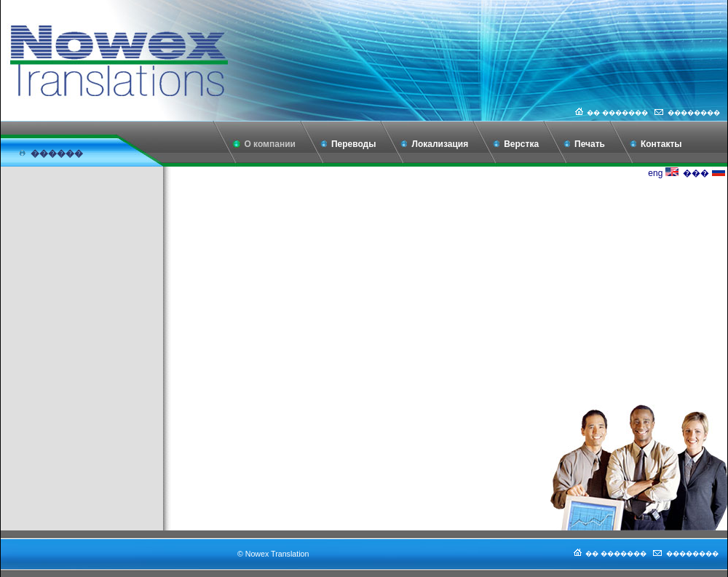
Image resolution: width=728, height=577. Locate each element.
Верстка (521, 144)
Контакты (661, 144)
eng (663, 173)
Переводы (354, 144)
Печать (590, 144)
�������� (687, 113)
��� (704, 173)
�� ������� (610, 113)
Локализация (440, 144)
